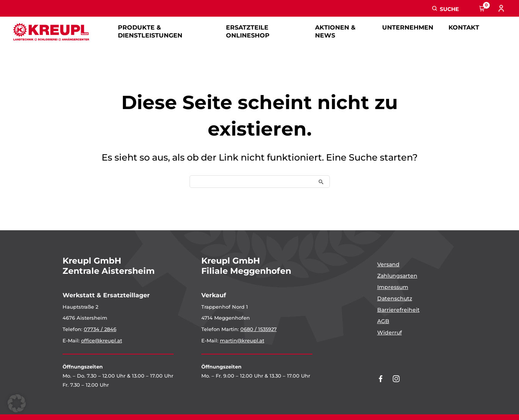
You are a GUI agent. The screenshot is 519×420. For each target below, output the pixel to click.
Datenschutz (395, 298)
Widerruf (390, 333)
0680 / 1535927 (259, 329)
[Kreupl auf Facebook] (381, 379)
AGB (383, 321)
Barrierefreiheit (398, 310)
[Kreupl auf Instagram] (396, 379)
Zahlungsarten (397, 276)
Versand (388, 264)
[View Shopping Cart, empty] (482, 8)
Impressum (393, 287)
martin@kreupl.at (242, 340)
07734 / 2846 (100, 329)
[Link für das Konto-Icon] (502, 8)
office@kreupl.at (102, 340)
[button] (445, 9)
